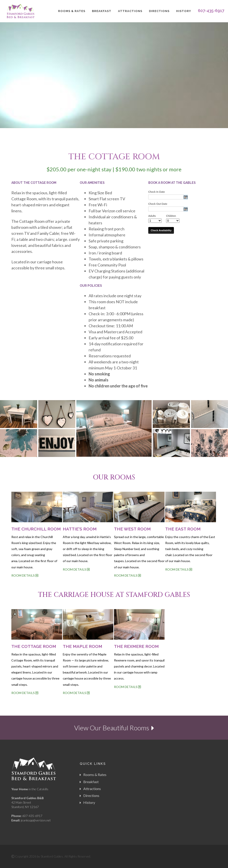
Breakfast (102, 11)
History (184, 11)
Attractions (130, 11)
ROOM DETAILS (25, 575)
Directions (159, 11)
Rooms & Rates (72, 11)
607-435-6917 (211, 11)
